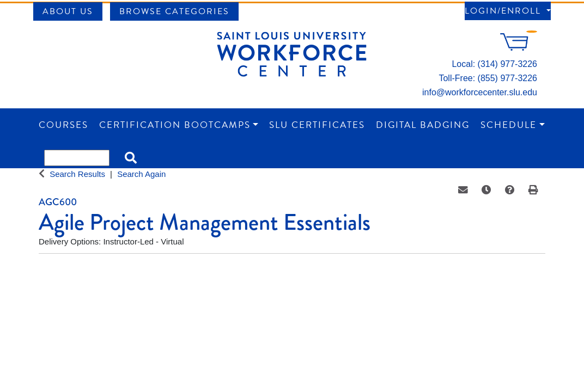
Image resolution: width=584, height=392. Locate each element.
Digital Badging (423, 125)
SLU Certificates (317, 125)
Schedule (509, 125)
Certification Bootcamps (175, 125)
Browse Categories (174, 11)
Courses (63, 125)
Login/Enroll (504, 11)
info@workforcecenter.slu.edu (480, 92)
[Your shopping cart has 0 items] (519, 48)
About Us (68, 11)
